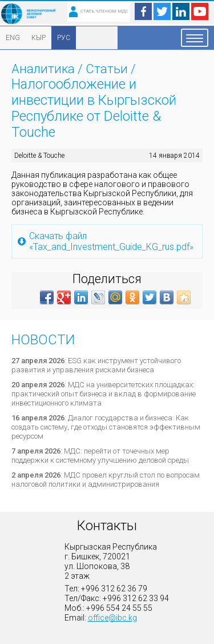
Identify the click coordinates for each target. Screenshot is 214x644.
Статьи (107, 69)
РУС (64, 38)
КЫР (39, 38)
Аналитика (43, 69)
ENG (13, 38)
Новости (43, 340)
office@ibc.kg (112, 618)
